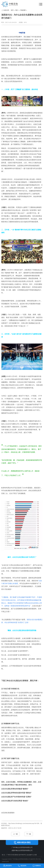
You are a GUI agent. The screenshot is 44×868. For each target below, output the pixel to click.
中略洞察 (23, 10)
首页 (12, 10)
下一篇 (29, 834)
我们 (17, 10)
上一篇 (15, 834)
